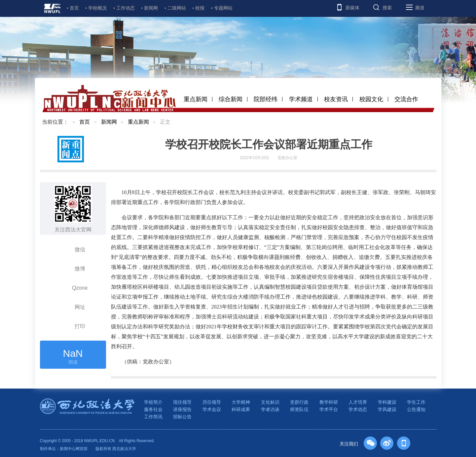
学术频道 (301, 99)
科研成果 (241, 409)
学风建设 (387, 409)
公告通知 (416, 409)
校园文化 (371, 99)
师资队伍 (299, 409)
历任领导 (212, 402)
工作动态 (126, 8)
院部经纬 (266, 99)
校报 (200, 8)
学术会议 (212, 409)
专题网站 (223, 8)
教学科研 (329, 402)
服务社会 (153, 409)
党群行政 (299, 402)
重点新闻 (196, 99)
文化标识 (270, 402)
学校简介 (153, 402)
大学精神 (241, 402)
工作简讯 (153, 417)
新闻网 (151, 8)
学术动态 (358, 409)
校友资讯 (336, 99)
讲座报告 (182, 409)
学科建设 (387, 402)
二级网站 (177, 8)
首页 (74, 8)
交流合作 (406, 99)
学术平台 (329, 409)
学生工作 (416, 402)
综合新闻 (231, 99)
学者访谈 (270, 409)
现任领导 (182, 402)
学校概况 (97, 8)
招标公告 (182, 417)
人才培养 (358, 402)
